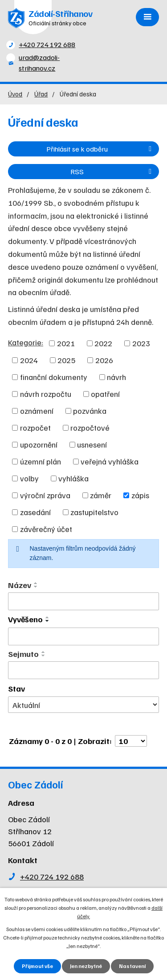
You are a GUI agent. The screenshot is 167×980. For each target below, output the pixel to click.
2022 (103, 343)
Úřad (41, 94)
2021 (66, 343)
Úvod (15, 94)
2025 (66, 360)
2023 (141, 343)
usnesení (92, 444)
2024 (29, 360)
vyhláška (73, 478)
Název (20, 585)
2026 (104, 360)
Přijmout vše (37, 966)
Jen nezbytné (86, 966)
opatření (105, 394)
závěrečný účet (46, 529)
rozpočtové (90, 428)
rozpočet (35, 428)
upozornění (39, 444)
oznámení (37, 411)
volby (29, 478)
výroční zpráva (45, 495)
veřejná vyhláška (110, 461)
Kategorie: (26, 342)
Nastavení (132, 966)
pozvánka (90, 411)
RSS (112, 171)
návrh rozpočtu (46, 394)
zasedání (35, 512)
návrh (116, 377)
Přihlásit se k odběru (100, 149)
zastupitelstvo (94, 512)
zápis (140, 495)
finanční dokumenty (54, 377)
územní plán (41, 461)
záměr (101, 495)
